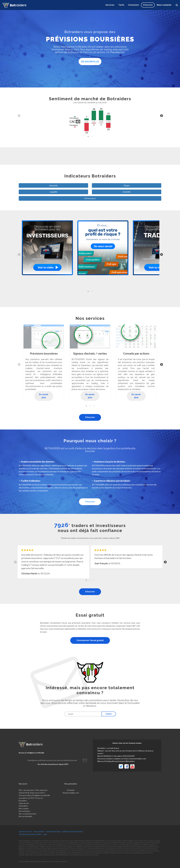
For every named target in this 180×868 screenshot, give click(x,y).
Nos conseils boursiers (28, 814)
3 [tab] (94, 406)
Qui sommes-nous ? (25, 831)
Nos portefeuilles (25, 816)
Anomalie (53, 185)
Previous (19, 115)
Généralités (23, 806)
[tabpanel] (90, 115)
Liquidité (53, 192)
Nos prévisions (24, 811)
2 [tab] (92, 137)
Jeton (45, 834)
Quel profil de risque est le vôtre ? (32, 793)
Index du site (24, 803)
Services (110, 5)
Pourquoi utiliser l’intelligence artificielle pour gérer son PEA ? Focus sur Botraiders (34, 798)
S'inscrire (90, 417)
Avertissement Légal (53, 831)
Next (161, 115)
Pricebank (71, 790)
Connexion (133, 5)
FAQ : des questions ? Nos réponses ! (33, 790)
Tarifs (121, 5)
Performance (90, 198)
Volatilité (127, 192)
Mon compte (24, 808)
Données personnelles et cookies (30, 834)
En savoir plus (90, 62)
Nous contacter (164, 5)
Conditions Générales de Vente (72, 831)
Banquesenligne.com (71, 793)
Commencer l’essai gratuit (90, 640)
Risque (127, 185)
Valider (109, 714)
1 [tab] (88, 137)
